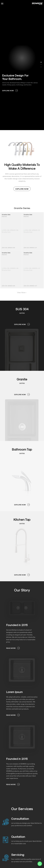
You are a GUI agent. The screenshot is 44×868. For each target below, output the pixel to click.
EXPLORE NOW (10, 91)
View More (22, 292)
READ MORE (13, 648)
